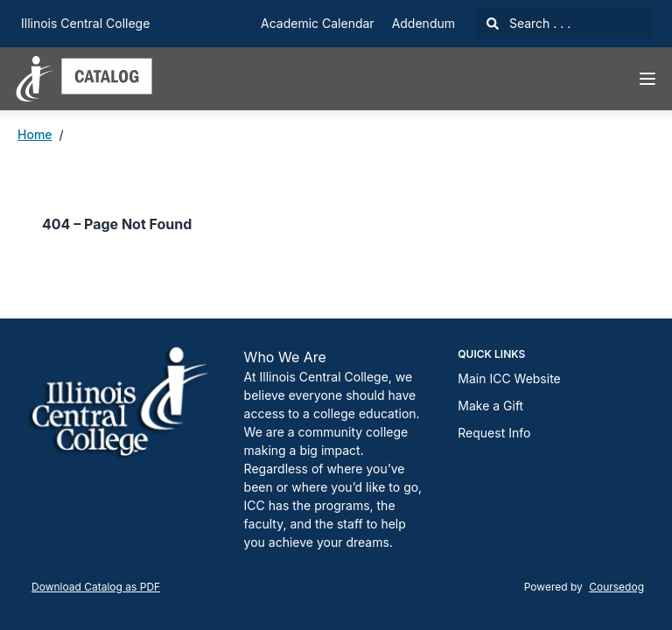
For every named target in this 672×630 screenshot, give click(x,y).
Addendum (423, 23)
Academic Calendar (318, 23)
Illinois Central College (85, 23)
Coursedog (616, 587)
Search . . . (528, 23)
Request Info (494, 433)
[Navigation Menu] (647, 79)
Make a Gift (490, 406)
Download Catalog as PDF (96, 587)
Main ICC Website (509, 378)
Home (35, 134)
